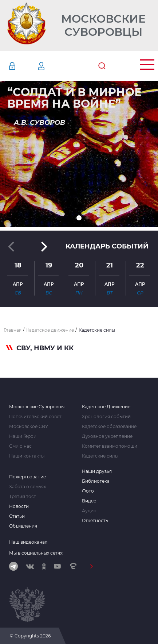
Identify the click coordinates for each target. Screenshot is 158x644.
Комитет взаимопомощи (110, 446)
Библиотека (96, 481)
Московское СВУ (29, 427)
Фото (88, 491)
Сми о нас (20, 446)
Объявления (23, 526)
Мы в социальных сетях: (36, 553)
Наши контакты (27, 456)
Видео (89, 501)
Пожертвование (27, 477)
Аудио (89, 511)
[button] (79, 218)
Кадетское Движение (106, 407)
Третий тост (23, 497)
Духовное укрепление (107, 436)
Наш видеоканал (28, 542)
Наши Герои (23, 436)
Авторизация (23, 66)
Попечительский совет (35, 417)
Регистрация (52, 66)
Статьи (17, 516)
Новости (19, 506)
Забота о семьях (27, 487)
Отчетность (95, 521)
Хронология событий (106, 417)
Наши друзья (97, 471)
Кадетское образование (109, 427)
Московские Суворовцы (103, 26)
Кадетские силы (100, 456)
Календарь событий (107, 246)
